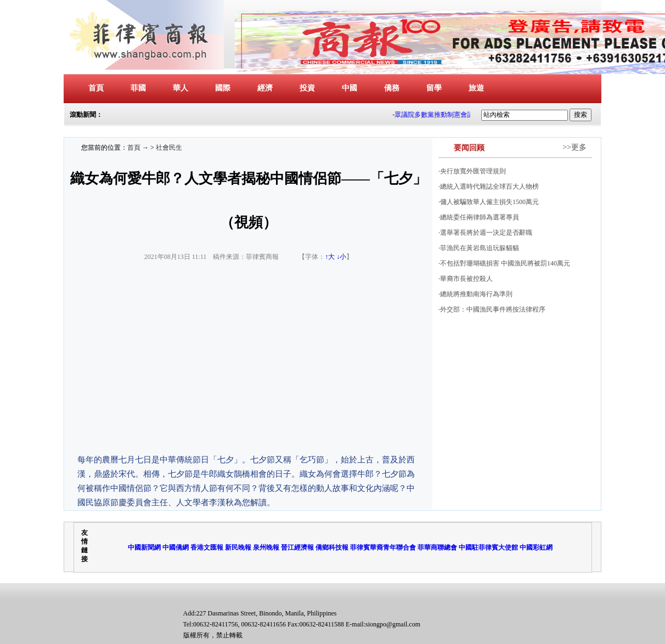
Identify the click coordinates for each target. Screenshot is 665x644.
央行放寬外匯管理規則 (473, 171)
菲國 (138, 88)
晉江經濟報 (297, 547)
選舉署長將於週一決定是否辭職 (486, 233)
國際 (223, 88)
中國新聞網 (144, 547)
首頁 (96, 88)
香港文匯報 (207, 547)
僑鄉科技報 (332, 547)
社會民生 (169, 148)
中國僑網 (176, 547)
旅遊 (476, 88)
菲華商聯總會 (437, 547)
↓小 (341, 257)
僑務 (392, 88)
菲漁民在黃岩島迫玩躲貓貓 (480, 248)
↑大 (330, 257)
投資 (307, 88)
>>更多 (574, 147)
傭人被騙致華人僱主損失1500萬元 (489, 202)
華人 (181, 88)
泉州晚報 (266, 547)
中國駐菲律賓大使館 (488, 547)
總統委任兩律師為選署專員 (480, 217)
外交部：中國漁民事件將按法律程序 (493, 309)
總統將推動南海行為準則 (476, 294)
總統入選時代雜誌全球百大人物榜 (489, 187)
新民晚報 (238, 547)
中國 (350, 88)
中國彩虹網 (536, 547)
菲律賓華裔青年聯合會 (383, 547)
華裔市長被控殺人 (466, 279)
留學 (434, 88)
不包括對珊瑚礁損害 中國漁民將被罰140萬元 (505, 263)
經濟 (265, 88)
